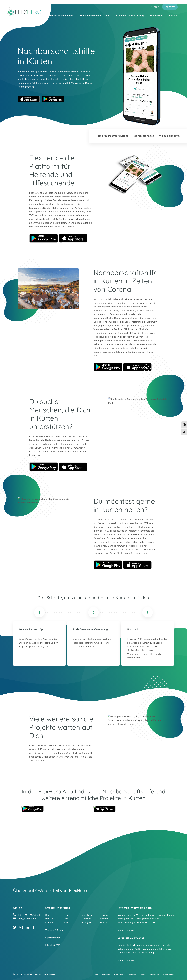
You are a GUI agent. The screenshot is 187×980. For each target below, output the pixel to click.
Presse (143, 975)
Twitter (15, 927)
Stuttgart (86, 922)
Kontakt (173, 16)
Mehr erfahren (125, 930)
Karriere (132, 975)
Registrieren (170, 7)
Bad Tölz (50, 919)
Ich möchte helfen (144, 136)
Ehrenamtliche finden (62, 16)
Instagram (21, 927)
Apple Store (73, 238)
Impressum (154, 975)
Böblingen (105, 915)
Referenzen (156, 16)
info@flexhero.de (27, 918)
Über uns (106, 975)
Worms (103, 922)
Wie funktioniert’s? (170, 136)
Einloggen (155, 7)
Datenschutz (169, 975)
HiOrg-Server (53, 945)
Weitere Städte (53, 930)
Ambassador (120, 975)
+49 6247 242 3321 (29, 915)
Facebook (34, 927)
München (86, 919)
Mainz (67, 922)
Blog (96, 975)
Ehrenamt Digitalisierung (130, 16)
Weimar (104, 919)
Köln (66, 919)
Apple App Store (29, 99)
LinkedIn (27, 927)
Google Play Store (53, 99)
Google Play (44, 238)
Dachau (49, 922)
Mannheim (87, 915)
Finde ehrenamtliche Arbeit (95, 16)
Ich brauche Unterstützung (113, 136)
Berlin (48, 915)
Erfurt (66, 915)
